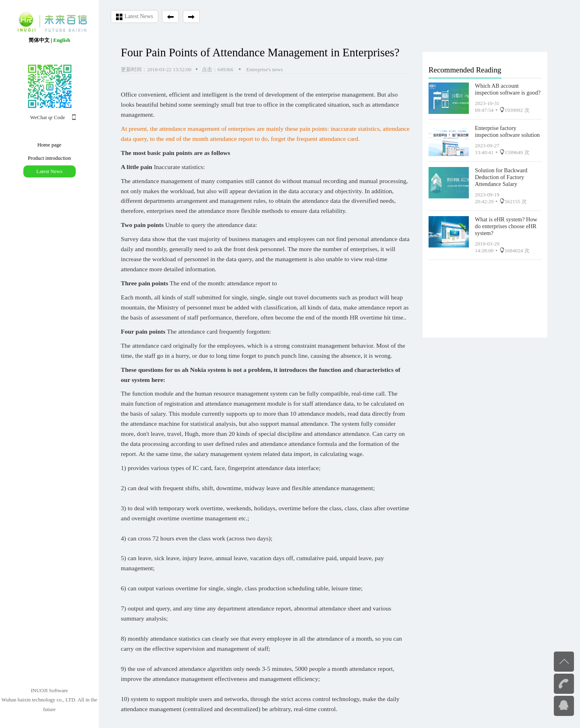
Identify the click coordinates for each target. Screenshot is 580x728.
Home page (50, 145)
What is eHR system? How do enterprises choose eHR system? (506, 224)
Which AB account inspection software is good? (508, 87)
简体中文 (39, 40)
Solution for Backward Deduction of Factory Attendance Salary (501, 175)
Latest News (49, 171)
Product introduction (49, 158)
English (62, 40)
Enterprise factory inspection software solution (507, 129)
